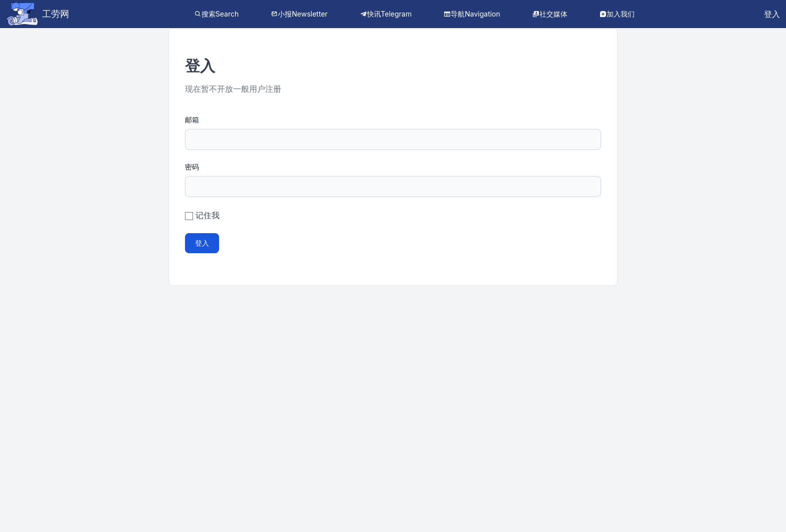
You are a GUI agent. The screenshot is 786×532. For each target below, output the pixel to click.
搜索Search (220, 14)
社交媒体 (553, 14)
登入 (772, 14)
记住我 (208, 215)
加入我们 (621, 14)
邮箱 (192, 120)
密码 (192, 167)
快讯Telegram (389, 14)
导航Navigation (475, 14)
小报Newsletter (303, 14)
